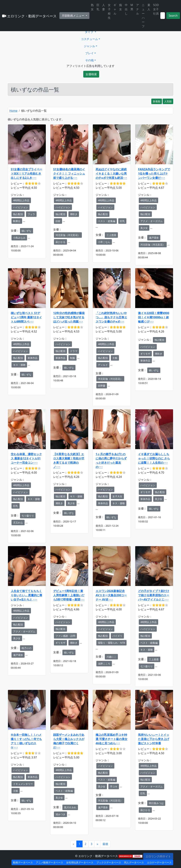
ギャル (115, 9)
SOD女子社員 (156, 9)
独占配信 (18, 214)
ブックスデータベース (109, 862)
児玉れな (18, 523)
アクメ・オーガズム (151, 221)
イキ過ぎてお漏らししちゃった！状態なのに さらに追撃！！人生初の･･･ (154, 458)
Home (13, 111)
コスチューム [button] (89, 39)
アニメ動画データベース (49, 862)
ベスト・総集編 (107, 221)
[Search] (163, 16)
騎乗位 (17, 221)
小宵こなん (104, 242)
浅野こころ (104, 664)
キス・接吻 (19, 365)
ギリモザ (145, 354)
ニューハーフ (143, 16)
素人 (149, 7)
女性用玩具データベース (80, 862)
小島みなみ (19, 238)
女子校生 (109, 11)
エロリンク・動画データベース (29, 16)
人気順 (168, 101)
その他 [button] (89, 60)
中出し (126, 9)
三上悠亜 (111, 235)
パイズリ (117, 636)
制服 (72, 358)
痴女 (121, 7)
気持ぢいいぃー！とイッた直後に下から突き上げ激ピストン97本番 (154, 739)
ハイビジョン (21, 207)
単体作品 (33, 358)
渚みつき (60, 814)
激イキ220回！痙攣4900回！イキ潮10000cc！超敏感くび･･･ (154, 317)
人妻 (104, 7)
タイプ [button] (89, 32)
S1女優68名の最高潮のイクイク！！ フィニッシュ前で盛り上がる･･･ (69, 173)
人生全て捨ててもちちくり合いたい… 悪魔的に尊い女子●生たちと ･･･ (27, 595)
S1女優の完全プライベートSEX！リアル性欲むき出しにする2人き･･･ (27, 173)
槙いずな (27, 231)
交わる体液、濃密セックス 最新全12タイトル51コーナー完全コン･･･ (26, 458)
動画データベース (23, 862)
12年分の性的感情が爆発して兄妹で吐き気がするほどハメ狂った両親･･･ (69, 317)
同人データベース (134, 862)
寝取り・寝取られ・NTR (111, 643)
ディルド (103, 365)
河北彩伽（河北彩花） (68, 235)
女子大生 (117, 496)
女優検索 (91, 74)
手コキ (114, 786)
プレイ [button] (89, 53)
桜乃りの (27, 648)
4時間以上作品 (21, 200)
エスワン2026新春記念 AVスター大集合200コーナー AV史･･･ (111, 595)
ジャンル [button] (89, 46)
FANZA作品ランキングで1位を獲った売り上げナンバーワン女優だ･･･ (154, 173)
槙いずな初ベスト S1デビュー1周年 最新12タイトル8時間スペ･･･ (26, 317)
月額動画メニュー (73, 16)
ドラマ (74, 351)
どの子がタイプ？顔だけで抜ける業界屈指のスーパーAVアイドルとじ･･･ (154, 595)
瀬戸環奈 (154, 238)
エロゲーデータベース (159, 862)
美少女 (144, 228)
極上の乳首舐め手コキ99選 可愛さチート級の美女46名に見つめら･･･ (112, 739)
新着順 (157, 101)
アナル (138, 9)
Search (173, 16)
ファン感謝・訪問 (65, 636)
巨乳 (98, 7)
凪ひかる (60, 242)
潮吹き (74, 214)
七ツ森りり (28, 516)
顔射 (58, 221)
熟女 (92, 7)
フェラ (31, 214)
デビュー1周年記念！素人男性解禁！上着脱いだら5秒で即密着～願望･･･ (69, 595)
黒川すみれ (70, 807)
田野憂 (102, 386)
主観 (115, 358)
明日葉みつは (156, 803)
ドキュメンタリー (23, 784)
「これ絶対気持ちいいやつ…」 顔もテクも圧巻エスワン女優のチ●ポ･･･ (111, 317)
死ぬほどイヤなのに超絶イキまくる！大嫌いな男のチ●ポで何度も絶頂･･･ (111, 173)
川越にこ (111, 657)
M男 (132, 7)
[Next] (97, 844)
